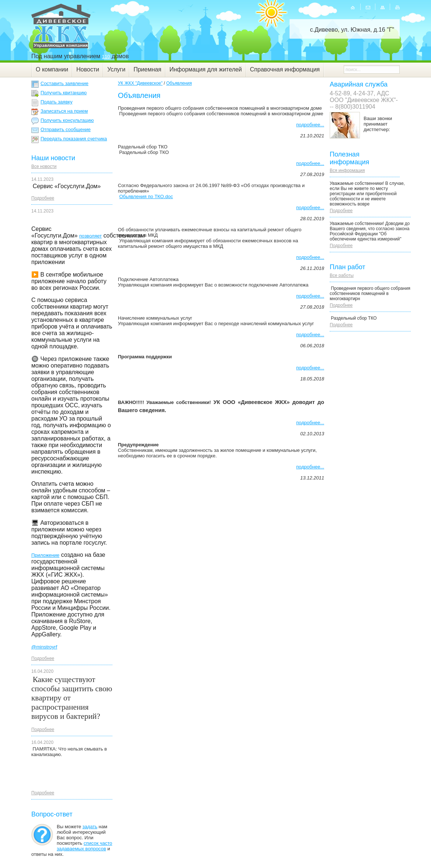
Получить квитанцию (64, 93)
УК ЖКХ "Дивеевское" (140, 83)
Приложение (45, 555)
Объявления (179, 83)
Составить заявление (64, 83)
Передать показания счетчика (74, 139)
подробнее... (310, 125)
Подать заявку (57, 102)
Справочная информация (285, 69)
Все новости (44, 166)
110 (106, 57)
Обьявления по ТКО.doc (146, 196)
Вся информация (347, 171)
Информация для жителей (206, 69)
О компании (52, 69)
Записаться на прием (64, 111)
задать (90, 827)
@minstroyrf (44, 647)
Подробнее (43, 198)
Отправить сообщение (66, 129)
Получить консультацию (67, 120)
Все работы (342, 275)
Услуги (116, 69)
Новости (88, 69)
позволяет (90, 236)
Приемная (147, 69)
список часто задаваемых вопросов (85, 846)
